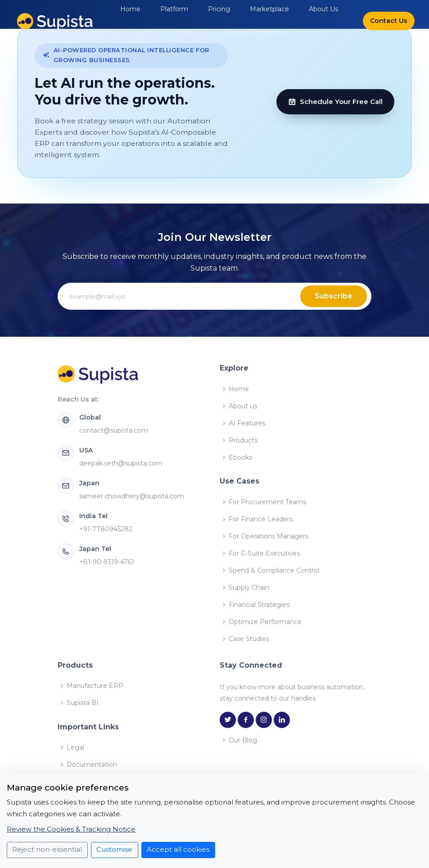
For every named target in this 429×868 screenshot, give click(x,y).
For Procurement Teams (267, 502)
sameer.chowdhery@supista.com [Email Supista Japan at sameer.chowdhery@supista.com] (132, 496)
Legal (75, 747)
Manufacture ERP (95, 686)
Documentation (92, 764)
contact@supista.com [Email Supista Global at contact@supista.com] (114, 430)
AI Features (247, 423)
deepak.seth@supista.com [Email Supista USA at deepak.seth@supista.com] (121, 463)
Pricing (219, 9)
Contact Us (389, 21)
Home (130, 9)
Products (243, 440)
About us (243, 406)
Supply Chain (249, 588)
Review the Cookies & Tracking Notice (71, 829)
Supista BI (83, 703)
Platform (174, 9)
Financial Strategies (259, 605)
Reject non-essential (47, 849)
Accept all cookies (178, 849)
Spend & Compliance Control (274, 570)
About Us (323, 9)
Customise (114, 849)
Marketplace (269, 9)
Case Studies (249, 639)
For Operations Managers (269, 536)
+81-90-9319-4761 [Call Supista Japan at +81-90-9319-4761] (107, 562)
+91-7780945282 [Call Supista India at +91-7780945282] (106, 529)
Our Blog (243, 740)
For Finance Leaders (261, 519)
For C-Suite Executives (264, 553)
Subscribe (334, 296)
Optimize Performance (265, 622)
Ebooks (240, 457)
